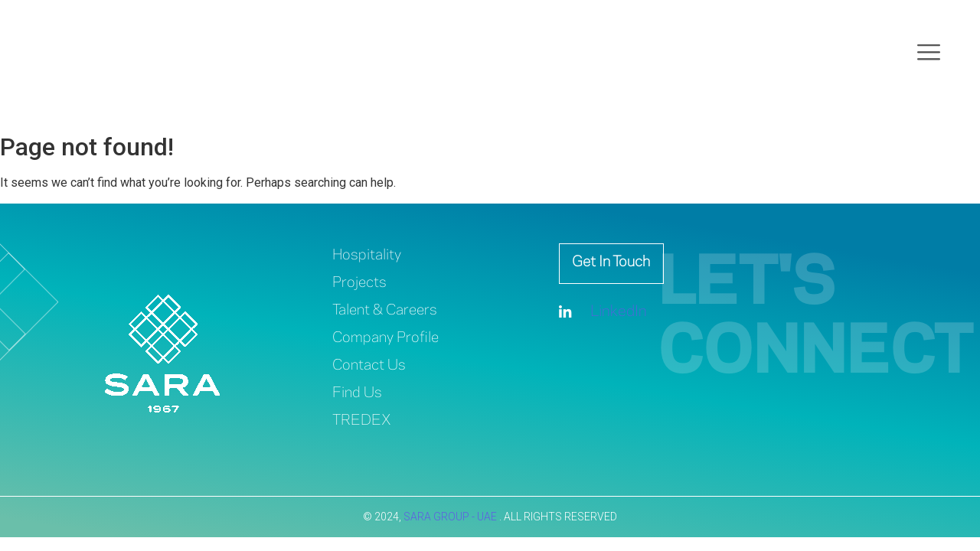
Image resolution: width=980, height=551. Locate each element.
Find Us (358, 393)
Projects (361, 283)
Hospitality (369, 255)
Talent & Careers (390, 310)
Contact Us (372, 365)
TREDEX (363, 421)
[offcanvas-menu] (929, 54)
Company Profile (389, 338)
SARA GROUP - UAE (451, 517)
